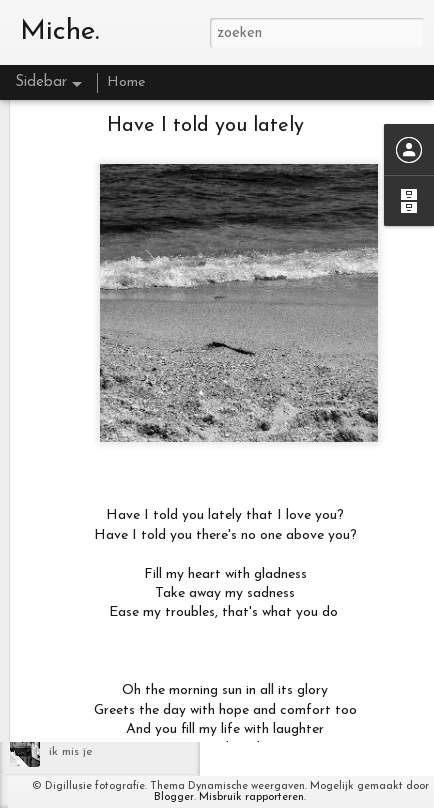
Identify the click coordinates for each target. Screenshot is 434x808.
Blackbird (74, 707)
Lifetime (72, 662)
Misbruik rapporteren (251, 797)
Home (126, 82)
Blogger (174, 797)
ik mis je (71, 752)
